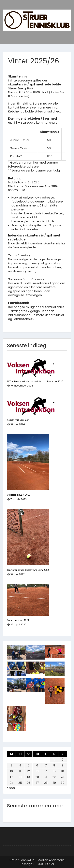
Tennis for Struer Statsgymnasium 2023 (28, 570)
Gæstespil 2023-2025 (19, 495)
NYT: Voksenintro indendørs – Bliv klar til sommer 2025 (35, 381)
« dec (11, 788)
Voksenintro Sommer (18, 420)
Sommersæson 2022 (18, 620)
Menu (7, 7)
